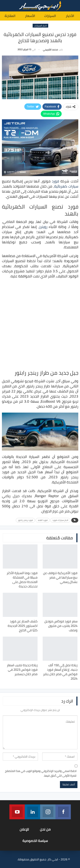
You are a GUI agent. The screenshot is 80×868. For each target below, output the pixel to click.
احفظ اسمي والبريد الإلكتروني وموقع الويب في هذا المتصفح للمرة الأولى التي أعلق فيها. (41, 773)
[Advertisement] (40, 324)
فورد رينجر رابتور (25, 520)
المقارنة (10, 16)
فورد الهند (43, 520)
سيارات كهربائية (66, 186)
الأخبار (70, 16)
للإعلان (24, 829)
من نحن (45, 829)
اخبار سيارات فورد (60, 520)
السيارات (50, 16)
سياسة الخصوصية (35, 841)
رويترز (43, 227)
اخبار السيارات (40, 26)
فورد (55, 181)
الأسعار (30, 16)
